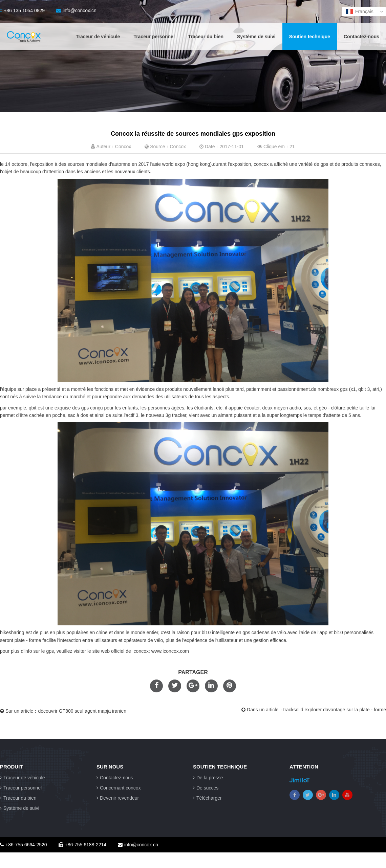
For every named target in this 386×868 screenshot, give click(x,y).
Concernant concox (119, 788)
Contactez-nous (361, 37)
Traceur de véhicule (98, 37)
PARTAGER (193, 672)
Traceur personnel (154, 37)
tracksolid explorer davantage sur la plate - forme (335, 710)
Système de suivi (256, 37)
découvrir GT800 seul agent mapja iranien (82, 711)
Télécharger (207, 798)
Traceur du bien (206, 37)
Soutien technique (310, 37)
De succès (206, 788)
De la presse (208, 778)
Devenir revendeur (118, 798)
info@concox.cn (76, 10)
